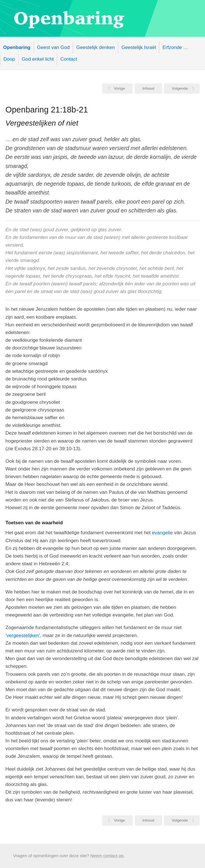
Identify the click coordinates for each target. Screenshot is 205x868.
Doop (9, 59)
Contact (69, 59)
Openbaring (102, 18)
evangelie (162, 533)
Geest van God (53, 47)
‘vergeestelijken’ (23, 635)
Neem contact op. (108, 856)
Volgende (180, 88)
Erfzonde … (175, 47)
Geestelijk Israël (139, 47)
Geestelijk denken (96, 47)
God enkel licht (38, 59)
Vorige (119, 88)
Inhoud (148, 88)
